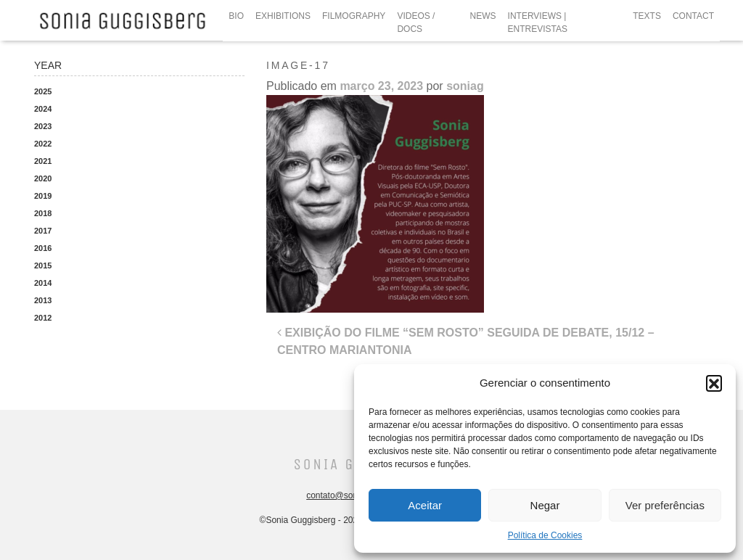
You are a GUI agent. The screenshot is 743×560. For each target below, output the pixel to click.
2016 (43, 248)
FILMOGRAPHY (354, 16)
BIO (236, 16)
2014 (43, 283)
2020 (43, 178)
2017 (43, 231)
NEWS (483, 16)
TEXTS (647, 16)
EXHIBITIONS (283, 16)
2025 (43, 91)
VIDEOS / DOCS (416, 22)
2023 (43, 126)
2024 (43, 109)
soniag (465, 86)
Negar (545, 505)
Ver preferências (665, 505)
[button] (714, 383)
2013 (43, 300)
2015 (43, 265)
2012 (43, 318)
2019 (43, 196)
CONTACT (693, 16)
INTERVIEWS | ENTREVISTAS (538, 22)
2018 (43, 213)
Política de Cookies (545, 535)
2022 (43, 144)
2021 (43, 161)
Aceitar (425, 505)
